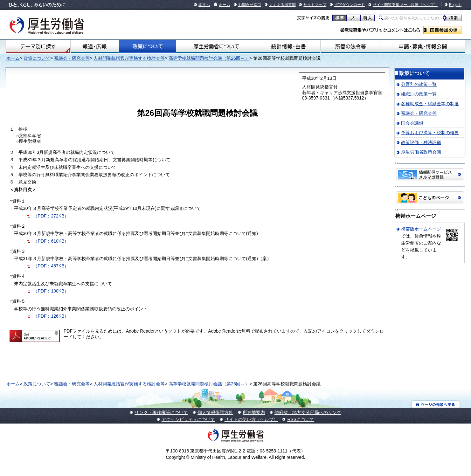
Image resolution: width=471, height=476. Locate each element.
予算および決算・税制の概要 (430, 133)
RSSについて (301, 419)
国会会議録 (412, 123)
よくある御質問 (282, 5)
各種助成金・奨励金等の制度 (430, 104)
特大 (367, 18)
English (455, 5)
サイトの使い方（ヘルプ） (251, 419)
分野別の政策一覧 (419, 84)
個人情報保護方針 (215, 412)
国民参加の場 (442, 30)
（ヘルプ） (428, 5)
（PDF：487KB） (51, 266)
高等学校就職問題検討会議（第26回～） (209, 58)
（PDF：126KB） (51, 316)
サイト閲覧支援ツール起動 (396, 5)
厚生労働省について (216, 46)
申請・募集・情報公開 (423, 46)
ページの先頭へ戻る (436, 404)
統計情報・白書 (288, 46)
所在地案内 (254, 412)
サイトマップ (315, 5)
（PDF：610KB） (51, 241)
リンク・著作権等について (161, 412)
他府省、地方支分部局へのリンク (308, 412)
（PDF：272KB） (51, 216)
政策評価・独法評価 (421, 142)
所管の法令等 (350, 46)
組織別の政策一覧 (419, 94)
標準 (339, 18)
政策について (147, 46)
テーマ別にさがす (38, 46)
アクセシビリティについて (188, 419)
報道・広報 (95, 46)
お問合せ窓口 (250, 5)
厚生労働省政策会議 (421, 152)
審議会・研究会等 (72, 58)
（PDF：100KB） (51, 291)
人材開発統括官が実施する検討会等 (129, 58)
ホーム (225, 5)
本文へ (204, 5)
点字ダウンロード (350, 5)
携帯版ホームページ (421, 229)
